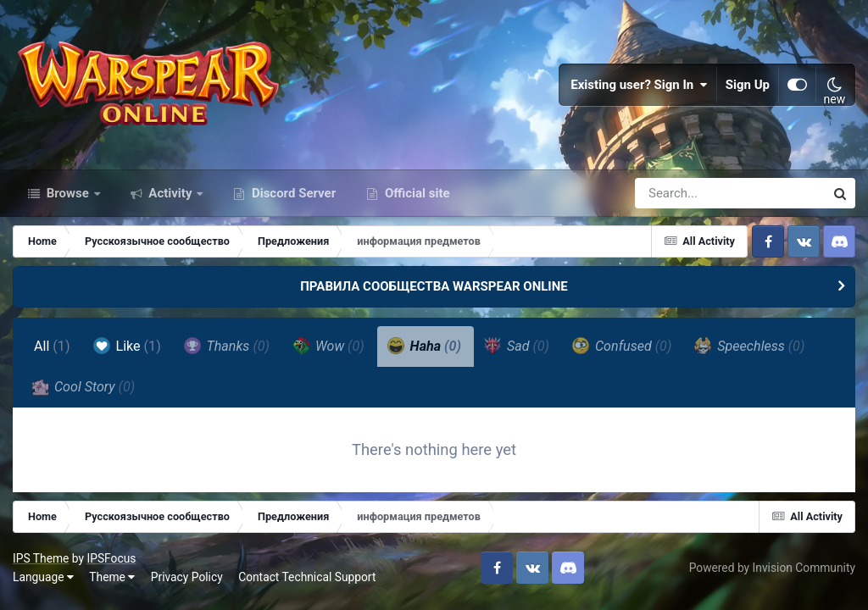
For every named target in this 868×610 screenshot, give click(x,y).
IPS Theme (41, 558)
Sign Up (748, 85)
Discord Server (292, 193)
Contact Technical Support (307, 577)
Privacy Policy (187, 577)
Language (43, 577)
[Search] (682, 193)
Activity (171, 193)
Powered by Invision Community (772, 568)
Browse (68, 193)
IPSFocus (111, 558)
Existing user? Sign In (639, 85)
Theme (112, 577)
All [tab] (52, 346)
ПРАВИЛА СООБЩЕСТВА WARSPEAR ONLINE (434, 286)
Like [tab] (127, 346)
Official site (415, 193)
